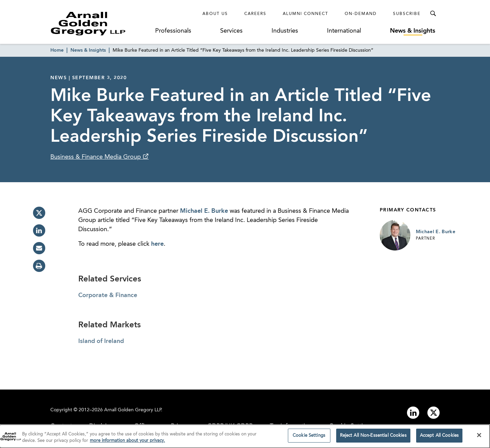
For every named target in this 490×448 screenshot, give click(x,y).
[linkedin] (39, 230)
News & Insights (413, 31)
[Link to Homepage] (101, 23)
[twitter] (39, 213)
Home (57, 50)
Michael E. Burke (204, 211)
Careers (255, 14)
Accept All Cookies (439, 438)
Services (231, 31)
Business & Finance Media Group (96, 157)
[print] (39, 266)
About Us (215, 14)
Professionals (173, 31)
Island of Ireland (101, 341)
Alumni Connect (306, 14)
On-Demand (361, 14)
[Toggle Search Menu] (433, 14)
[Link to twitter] (434, 413)
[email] (39, 248)
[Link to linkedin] (413, 413)
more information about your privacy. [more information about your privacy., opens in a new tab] (127, 443)
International (344, 31)
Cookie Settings (309, 438)
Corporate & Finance (108, 295)
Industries (285, 31)
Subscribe (407, 14)
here (157, 244)
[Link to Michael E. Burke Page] (395, 235)
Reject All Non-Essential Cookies (373, 438)
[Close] (479, 437)
